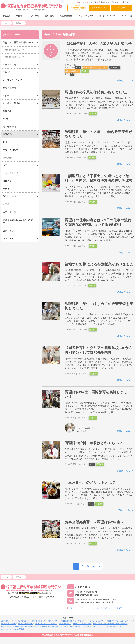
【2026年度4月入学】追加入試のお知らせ (98, 44)
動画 (5, 142)
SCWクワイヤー (11, 196)
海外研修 (7, 181)
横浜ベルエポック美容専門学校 (110, 624)
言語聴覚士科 (9, 127)
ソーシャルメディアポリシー (101, 608)
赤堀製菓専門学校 (65, 624)
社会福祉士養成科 (72, 71)
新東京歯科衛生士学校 (25, 624)
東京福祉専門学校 (54, 621)
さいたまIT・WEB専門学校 (82, 624)
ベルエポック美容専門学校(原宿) (12, 626)
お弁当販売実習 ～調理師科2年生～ (94, 522)
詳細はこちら (123, 80)
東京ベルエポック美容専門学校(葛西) (37, 626)
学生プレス (8, 72)
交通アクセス (126, 2)
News (78, 68)
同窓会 (6, 204)
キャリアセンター (12, 173)
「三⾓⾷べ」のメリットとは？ (90, 483)
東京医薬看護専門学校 (39, 621)
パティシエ (8, 189)
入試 (72, 74)
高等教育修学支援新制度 (108, 2)
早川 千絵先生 (83, 431)
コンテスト (8, 238)
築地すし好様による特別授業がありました (99, 264)
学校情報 (7, 111)
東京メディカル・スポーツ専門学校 (120, 621)
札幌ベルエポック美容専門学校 (85, 626)
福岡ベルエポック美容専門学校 (62, 626)
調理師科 (85, 71)
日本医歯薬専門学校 (69, 621)
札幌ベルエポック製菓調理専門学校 (109, 626)
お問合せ (81, 2)
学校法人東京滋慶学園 (22, 621)
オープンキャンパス (100, 8)
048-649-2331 (79, 587)
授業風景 (7, 158)
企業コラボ (8, 231)
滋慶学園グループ (7, 621)
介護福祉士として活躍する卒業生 (18, 221)
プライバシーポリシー (78, 608)
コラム (92, 464)
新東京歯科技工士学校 (8, 624)
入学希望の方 (115, 68)
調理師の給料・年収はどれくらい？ (94, 443)
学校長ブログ (9, 96)
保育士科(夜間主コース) (15, 50)
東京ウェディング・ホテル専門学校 (13, 629)
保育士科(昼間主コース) (15, 57)
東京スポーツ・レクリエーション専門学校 (92, 621)
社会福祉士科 (9, 88)
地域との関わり (10, 150)
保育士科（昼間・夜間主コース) (95, 68)
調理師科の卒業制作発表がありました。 (97, 92)
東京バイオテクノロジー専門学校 (46, 624)
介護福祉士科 (9, 65)
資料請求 (121, 8)
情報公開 (91, 2)
